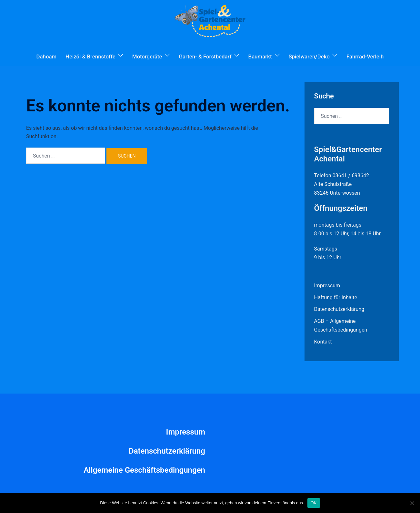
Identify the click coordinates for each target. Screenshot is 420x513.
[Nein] (412, 503)
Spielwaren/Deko (309, 56)
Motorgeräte (147, 56)
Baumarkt (260, 56)
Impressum (327, 286)
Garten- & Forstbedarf (205, 56)
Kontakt (323, 342)
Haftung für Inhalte (336, 298)
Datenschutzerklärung (339, 309)
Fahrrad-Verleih (365, 56)
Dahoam (47, 56)
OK (314, 503)
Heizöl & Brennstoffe (90, 56)
